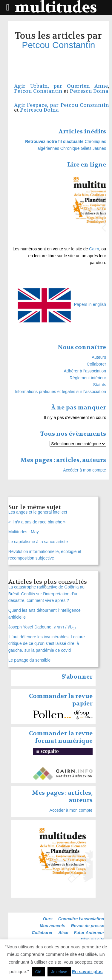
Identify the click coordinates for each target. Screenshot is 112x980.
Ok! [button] (38, 972)
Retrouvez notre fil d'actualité (54, 141)
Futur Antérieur (89, 933)
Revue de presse (88, 926)
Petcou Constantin (58, 45)
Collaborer (97, 364)
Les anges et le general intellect (38, 512)
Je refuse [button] (59, 972)
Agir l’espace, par (37, 105)
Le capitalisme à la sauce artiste (38, 542)
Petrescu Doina (89, 91)
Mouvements (53, 926)
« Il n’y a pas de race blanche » (37, 522)
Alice (63, 933)
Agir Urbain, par (40, 86)
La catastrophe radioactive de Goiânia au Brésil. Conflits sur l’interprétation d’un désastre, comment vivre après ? (46, 594)
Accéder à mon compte (85, 470)
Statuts (100, 385)
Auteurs (99, 357)
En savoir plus (87, 971)
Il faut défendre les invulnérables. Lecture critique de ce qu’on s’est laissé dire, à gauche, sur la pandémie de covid (47, 644)
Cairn (94, 249)
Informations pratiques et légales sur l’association (60, 392)
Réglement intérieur (88, 378)
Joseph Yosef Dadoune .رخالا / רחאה (42, 627)
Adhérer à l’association (85, 371)
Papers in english (90, 304)
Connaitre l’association (81, 919)
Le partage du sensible (30, 660)
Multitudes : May (24, 532)
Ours (48, 919)
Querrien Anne (87, 86)
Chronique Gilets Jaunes (83, 148)
